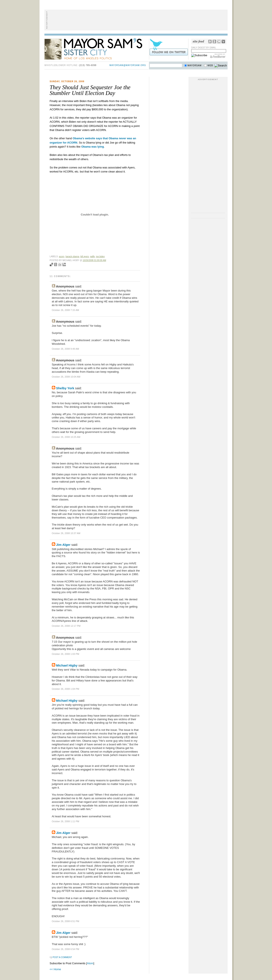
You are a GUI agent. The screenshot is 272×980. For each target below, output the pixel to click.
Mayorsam (195, 65)
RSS (210, 42)
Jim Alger (63, 545)
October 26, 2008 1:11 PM (66, 821)
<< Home (55, 969)
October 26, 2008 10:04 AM (66, 377)
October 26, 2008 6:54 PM (66, 949)
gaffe (92, 256)
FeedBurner (218, 56)
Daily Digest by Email (204, 48)
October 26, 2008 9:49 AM (65, 349)
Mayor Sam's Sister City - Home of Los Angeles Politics (96, 49)
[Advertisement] (136, 20)
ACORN (62, 256)
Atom (90, 963)
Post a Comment (62, 957)
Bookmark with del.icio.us (51, 264)
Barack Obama (72, 256)
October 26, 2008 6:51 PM (66, 921)
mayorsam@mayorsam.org (128, 65)
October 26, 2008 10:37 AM (66, 533)
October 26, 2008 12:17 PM (66, 626)
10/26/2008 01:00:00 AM (94, 260)
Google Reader (219, 42)
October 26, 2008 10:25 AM (66, 437)
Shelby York (65, 388)
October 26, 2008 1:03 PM (66, 654)
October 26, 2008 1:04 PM (66, 689)
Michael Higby (67, 665)
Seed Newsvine (56, 264)
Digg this (60, 264)
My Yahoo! (223, 42)
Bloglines (214, 42)
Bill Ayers (85, 256)
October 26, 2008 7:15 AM (65, 310)
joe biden (100, 256)
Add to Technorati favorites (64, 264)
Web (210, 65)
